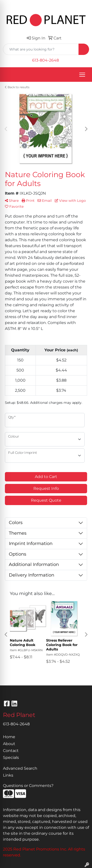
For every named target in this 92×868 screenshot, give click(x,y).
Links (8, 775)
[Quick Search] (41, 49)
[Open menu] (82, 75)
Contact (11, 751)
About (9, 744)
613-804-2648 (46, 60)
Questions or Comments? (28, 786)
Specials (11, 757)
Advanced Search (20, 768)
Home (9, 737)
